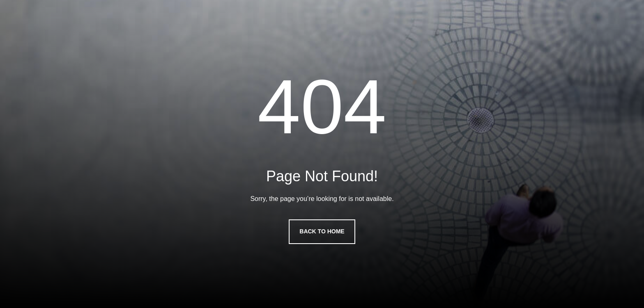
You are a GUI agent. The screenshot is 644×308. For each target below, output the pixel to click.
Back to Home (322, 231)
